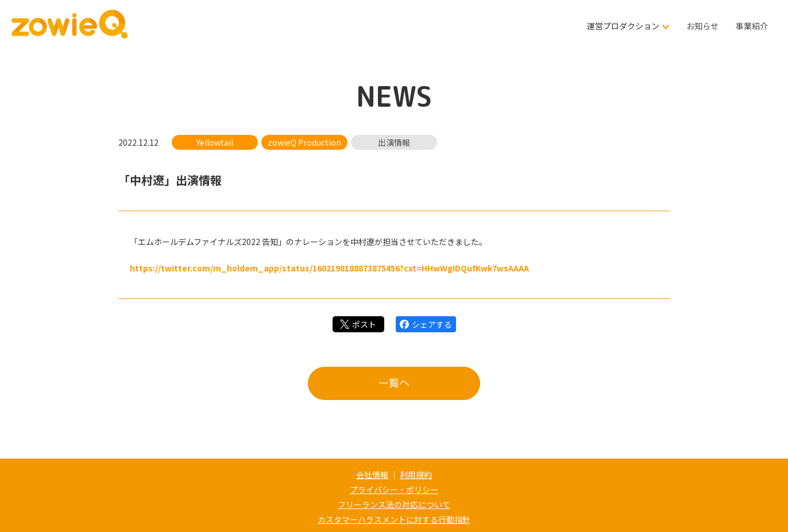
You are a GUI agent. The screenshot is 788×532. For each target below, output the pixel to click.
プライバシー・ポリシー (394, 490)
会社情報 (372, 475)
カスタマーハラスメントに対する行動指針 (394, 519)
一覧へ (394, 383)
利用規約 (416, 475)
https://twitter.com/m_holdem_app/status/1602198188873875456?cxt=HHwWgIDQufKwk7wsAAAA (329, 268)
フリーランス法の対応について (394, 504)
